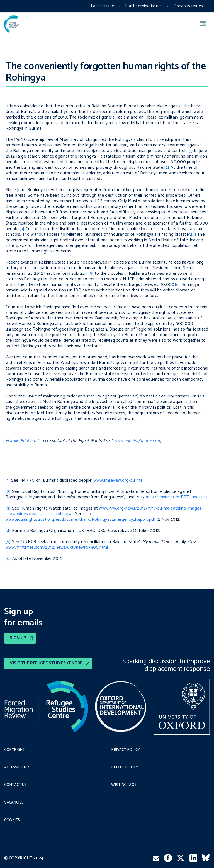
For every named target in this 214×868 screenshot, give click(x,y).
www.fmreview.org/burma (118, 480)
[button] (205, 24)
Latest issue (102, 6)
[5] (91, 273)
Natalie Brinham (21, 441)
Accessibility (17, 768)
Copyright (14, 750)
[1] (191, 151)
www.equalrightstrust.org (138, 441)
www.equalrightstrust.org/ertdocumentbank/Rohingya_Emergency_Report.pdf (81, 519)
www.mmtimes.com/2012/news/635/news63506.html (57, 547)
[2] (167, 167)
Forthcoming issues (144, 6)
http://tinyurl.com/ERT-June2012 (177, 497)
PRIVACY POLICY (126, 750)
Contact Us (15, 785)
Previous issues (188, 6)
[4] (194, 234)
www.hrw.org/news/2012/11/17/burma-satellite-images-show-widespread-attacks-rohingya (104, 511)
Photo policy (125, 768)
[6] (177, 285)
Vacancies (14, 803)
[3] (22, 229)
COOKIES (12, 820)
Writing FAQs (124, 785)
